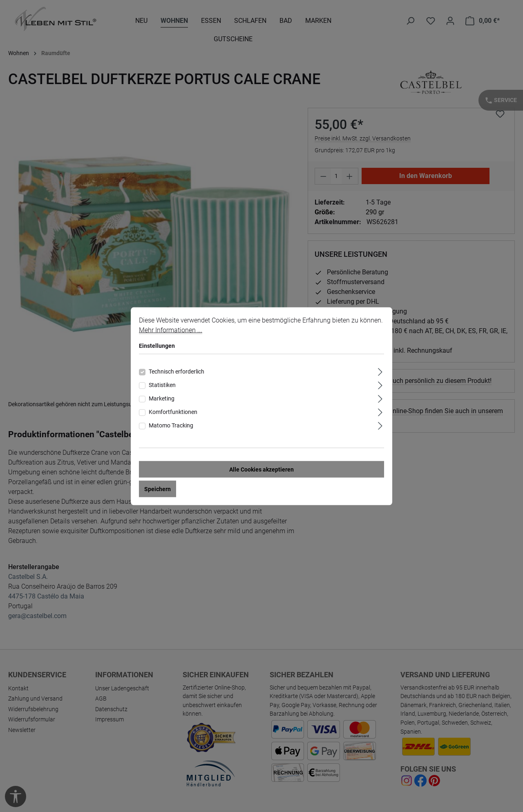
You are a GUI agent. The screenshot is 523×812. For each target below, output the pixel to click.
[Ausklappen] (380, 370)
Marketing (162, 398)
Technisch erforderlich (177, 371)
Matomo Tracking (171, 425)
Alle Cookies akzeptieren (261, 469)
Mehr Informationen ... (171, 330)
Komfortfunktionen (173, 412)
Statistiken (162, 385)
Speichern (158, 489)
